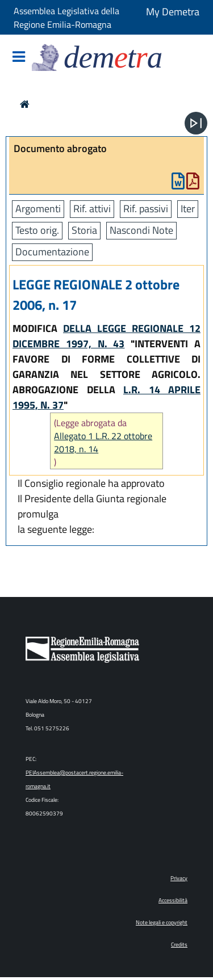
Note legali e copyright (162, 922)
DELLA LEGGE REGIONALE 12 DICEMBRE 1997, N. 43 (106, 336)
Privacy (179, 878)
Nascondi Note (141, 230)
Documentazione (52, 252)
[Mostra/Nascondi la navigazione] (19, 58)
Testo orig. (37, 230)
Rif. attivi (92, 209)
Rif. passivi (146, 209)
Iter (188, 209)
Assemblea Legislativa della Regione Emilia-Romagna (66, 18)
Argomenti (38, 209)
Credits (179, 945)
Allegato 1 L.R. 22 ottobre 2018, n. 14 (103, 443)
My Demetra (173, 12)
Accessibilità (173, 900)
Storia (84, 230)
